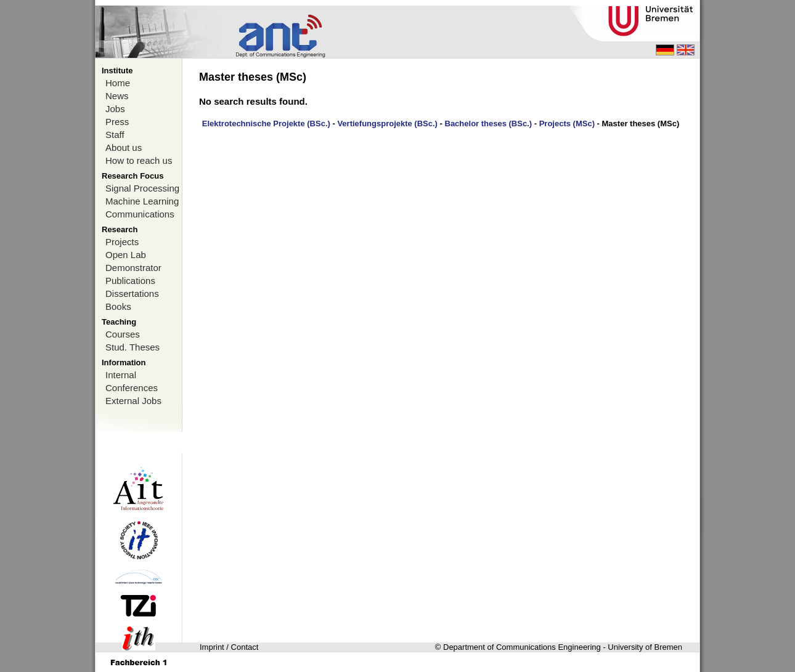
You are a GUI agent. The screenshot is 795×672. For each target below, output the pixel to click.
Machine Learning (142, 201)
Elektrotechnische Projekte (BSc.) (266, 123)
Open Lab (126, 255)
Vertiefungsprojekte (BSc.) (387, 123)
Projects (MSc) (567, 123)
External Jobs (133, 401)
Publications (130, 281)
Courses (123, 334)
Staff (115, 135)
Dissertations (132, 293)
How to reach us (139, 160)
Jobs (115, 109)
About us (124, 148)
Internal (121, 375)
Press (117, 122)
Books (118, 306)
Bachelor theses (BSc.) (489, 123)
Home (118, 83)
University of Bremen (645, 647)
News (117, 96)
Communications (140, 214)
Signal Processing (142, 188)
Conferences (132, 388)
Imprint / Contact (229, 647)
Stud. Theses (132, 347)
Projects (122, 242)
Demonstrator (133, 268)
